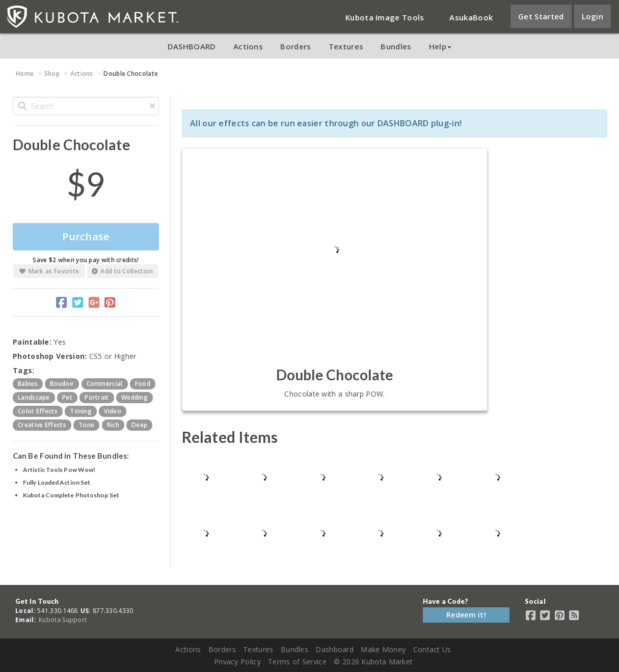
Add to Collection (122, 271)
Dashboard (334, 649)
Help (440, 46)
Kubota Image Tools (385, 17)
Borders (295, 46)
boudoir (62, 384)
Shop (52, 74)
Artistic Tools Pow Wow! (59, 470)
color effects (38, 411)
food (143, 384)
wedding (134, 397)
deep (139, 425)
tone (86, 425)
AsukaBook (471, 17)
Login (593, 16)
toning (81, 411)
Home (25, 74)
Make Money (383, 649)
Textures (346, 46)
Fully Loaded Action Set (57, 482)
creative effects (42, 425)
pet (67, 397)
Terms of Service (297, 662)
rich (113, 425)
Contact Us (432, 649)
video (113, 411)
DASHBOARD (192, 46)
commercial (105, 384)
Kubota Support (63, 620)
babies (28, 384)
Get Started (541, 16)
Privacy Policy (237, 662)
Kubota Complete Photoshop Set (71, 495)
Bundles (396, 46)
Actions (248, 46)
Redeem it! (466, 615)
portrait (97, 397)
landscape (34, 397)
